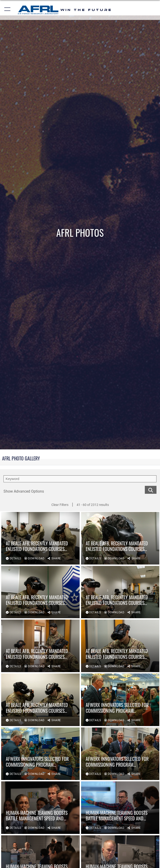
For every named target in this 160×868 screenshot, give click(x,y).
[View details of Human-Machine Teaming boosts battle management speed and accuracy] (40, 808)
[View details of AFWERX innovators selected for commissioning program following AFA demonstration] (120, 700)
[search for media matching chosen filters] (151, 490)
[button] (8, 10)
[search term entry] (80, 479)
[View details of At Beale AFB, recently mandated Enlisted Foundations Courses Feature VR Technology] (40, 538)
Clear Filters (60, 505)
